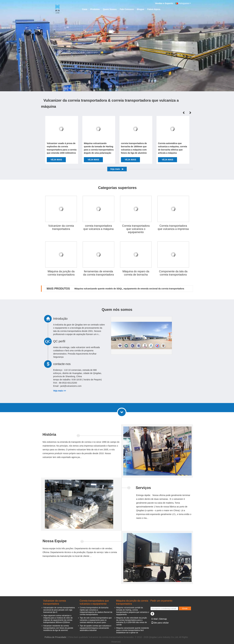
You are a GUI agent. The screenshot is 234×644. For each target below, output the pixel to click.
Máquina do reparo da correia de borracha (136, 273)
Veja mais (56, 160)
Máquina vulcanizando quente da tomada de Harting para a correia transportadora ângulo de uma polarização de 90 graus (99, 148)
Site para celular (160, 623)
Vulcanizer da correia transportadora (61, 227)
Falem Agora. (154, 9)
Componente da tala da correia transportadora (173, 273)
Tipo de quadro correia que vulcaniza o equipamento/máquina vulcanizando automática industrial (95, 628)
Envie (185, 608)
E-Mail (155, 619)
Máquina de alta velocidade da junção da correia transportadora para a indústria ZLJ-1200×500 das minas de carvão (132, 621)
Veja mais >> (60, 391)
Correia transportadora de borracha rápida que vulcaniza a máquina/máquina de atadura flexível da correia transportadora (96, 611)
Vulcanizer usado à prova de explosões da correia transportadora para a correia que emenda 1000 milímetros (62, 148)
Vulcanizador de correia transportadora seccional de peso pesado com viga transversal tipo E (59, 610)
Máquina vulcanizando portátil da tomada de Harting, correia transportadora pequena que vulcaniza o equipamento (133, 611)
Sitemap (163, 619)
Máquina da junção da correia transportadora (61, 273)
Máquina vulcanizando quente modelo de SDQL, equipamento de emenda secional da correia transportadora (129, 289)
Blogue (140, 9)
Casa (85, 9)
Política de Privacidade (55, 637)
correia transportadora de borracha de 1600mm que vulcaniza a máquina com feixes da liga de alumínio (134, 148)
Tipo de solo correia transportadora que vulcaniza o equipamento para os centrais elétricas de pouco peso (96, 620)
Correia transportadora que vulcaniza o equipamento (136, 229)
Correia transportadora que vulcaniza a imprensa (173, 227)
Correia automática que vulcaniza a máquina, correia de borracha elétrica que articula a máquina (173, 148)
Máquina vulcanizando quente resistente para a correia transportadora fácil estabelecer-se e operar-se (133, 630)
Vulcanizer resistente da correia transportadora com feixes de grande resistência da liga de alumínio (58, 628)
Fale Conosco (127, 9)
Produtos (95, 9)
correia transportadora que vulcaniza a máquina (98, 227)
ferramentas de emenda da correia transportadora (98, 273)
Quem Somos (110, 9)
